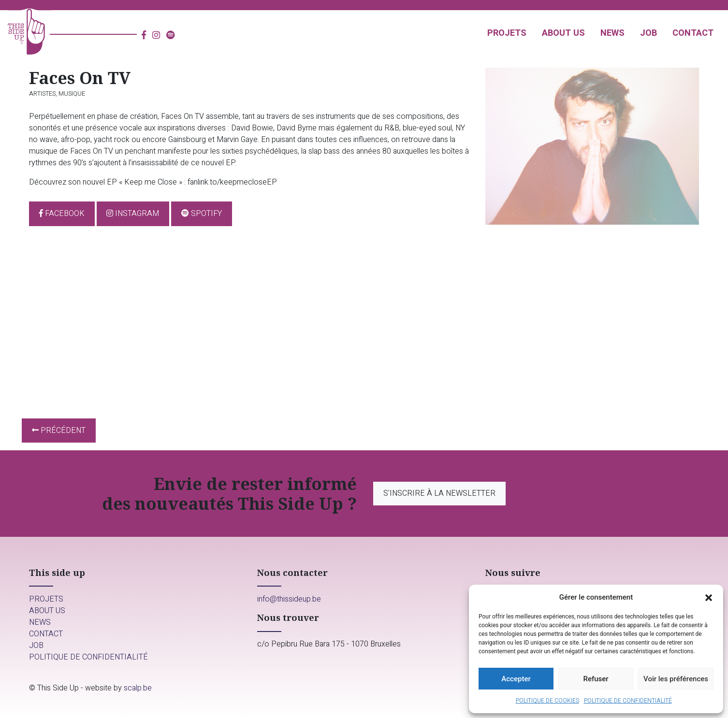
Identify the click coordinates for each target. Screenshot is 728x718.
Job (648, 33)
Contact (693, 33)
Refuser (596, 679)
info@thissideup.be (289, 601)
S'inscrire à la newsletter (441, 493)
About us (563, 33)
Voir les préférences (676, 679)
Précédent (59, 431)
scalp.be (138, 690)
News (612, 33)
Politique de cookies (547, 701)
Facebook (62, 214)
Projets (507, 33)
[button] (709, 597)
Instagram (133, 214)
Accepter (516, 679)
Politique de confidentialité (628, 701)
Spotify (202, 214)
